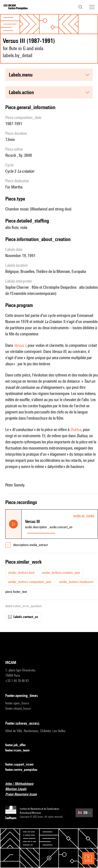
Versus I (20, 345)
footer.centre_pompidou (24, 770)
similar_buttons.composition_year (30, 582)
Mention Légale (18, 789)
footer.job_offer (18, 745)
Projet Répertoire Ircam (24, 794)
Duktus (76, 429)
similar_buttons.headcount (76, 582)
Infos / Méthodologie (22, 784)
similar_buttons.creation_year (61, 573)
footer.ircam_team (20, 750)
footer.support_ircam (22, 765)
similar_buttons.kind (21, 573)
